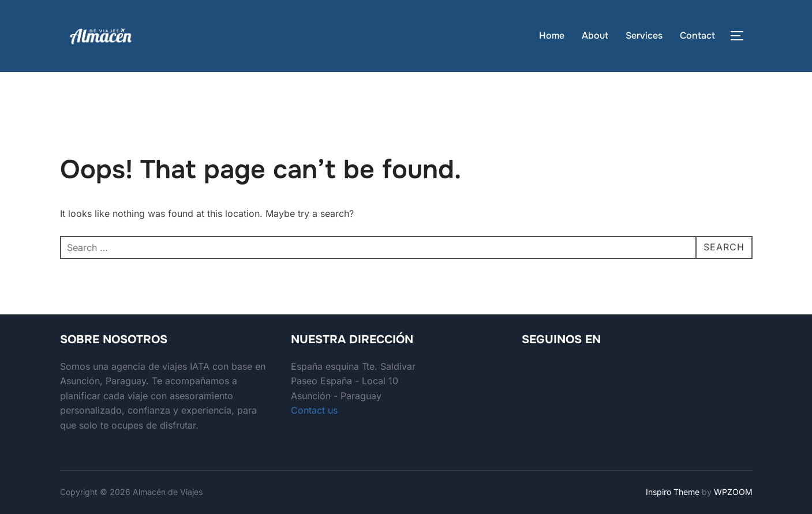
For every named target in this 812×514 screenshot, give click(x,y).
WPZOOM (733, 492)
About (595, 35)
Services (644, 35)
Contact (697, 35)
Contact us (314, 410)
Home (552, 35)
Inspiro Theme (673, 492)
